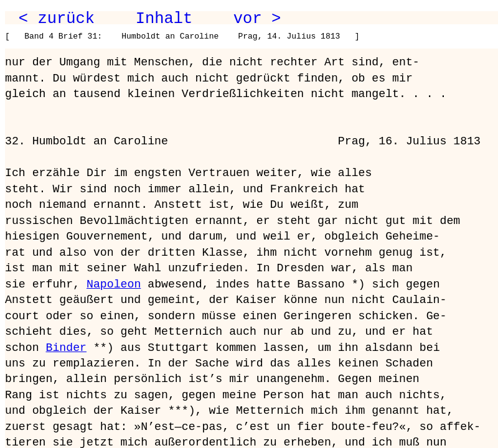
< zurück (57, 19)
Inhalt (164, 19)
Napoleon (114, 284)
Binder (66, 348)
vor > (257, 19)
